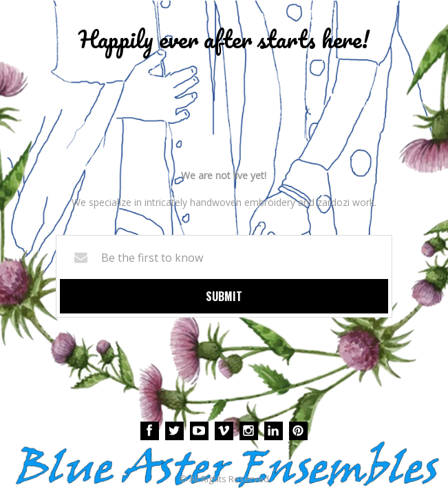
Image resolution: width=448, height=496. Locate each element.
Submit (224, 296)
